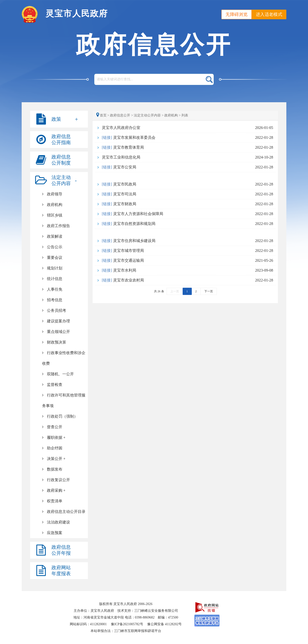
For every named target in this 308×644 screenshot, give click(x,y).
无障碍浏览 (237, 14)
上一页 (175, 291)
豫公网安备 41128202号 (164, 624)
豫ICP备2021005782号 (127, 624)
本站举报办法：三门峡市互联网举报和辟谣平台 (126, 631)
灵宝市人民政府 (77, 14)
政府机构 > (172, 115)
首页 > (103, 115)
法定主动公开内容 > (149, 115)
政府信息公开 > (121, 115)
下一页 (209, 291)
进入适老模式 (269, 14)
